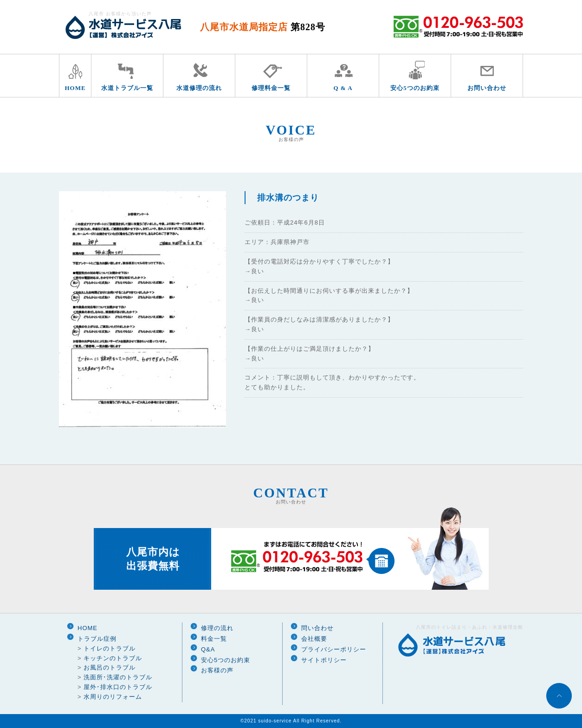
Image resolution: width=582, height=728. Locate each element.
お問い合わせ (487, 88)
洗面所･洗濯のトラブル (118, 677)
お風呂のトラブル (110, 667)
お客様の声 (217, 670)
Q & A (343, 88)
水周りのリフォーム (113, 697)
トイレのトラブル (110, 648)
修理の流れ (217, 628)
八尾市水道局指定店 (263, 27)
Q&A (208, 649)
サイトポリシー (324, 660)
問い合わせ (317, 628)
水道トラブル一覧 (127, 88)
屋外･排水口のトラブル (118, 687)
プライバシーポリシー (334, 649)
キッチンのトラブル (113, 658)
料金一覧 (214, 639)
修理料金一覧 (271, 88)
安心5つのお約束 (415, 88)
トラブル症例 (97, 639)
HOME (75, 88)
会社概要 (314, 639)
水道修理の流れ (199, 88)
